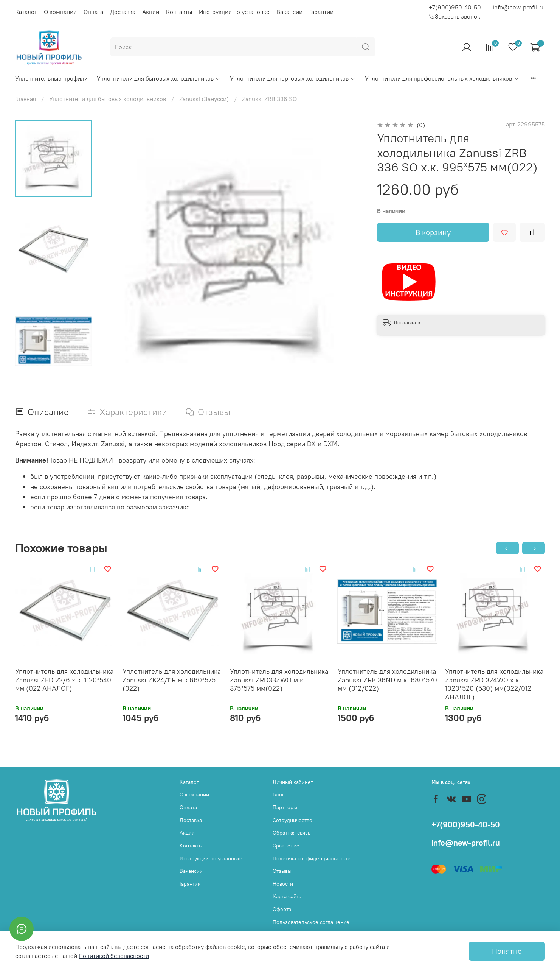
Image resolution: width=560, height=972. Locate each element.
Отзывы (282, 871)
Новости (283, 884)
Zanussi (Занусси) (204, 99)
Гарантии (321, 12)
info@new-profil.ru (519, 7)
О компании (60, 12)
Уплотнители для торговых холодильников (293, 78)
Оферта (282, 909)
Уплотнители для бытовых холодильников (159, 78)
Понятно (507, 951)
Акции (151, 12)
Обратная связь (292, 833)
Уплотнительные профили (51, 78)
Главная (26, 99)
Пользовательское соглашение (311, 922)
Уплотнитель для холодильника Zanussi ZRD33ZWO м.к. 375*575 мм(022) (279, 680)
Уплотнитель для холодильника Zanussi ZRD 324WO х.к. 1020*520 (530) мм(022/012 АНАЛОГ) (494, 684)
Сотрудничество (292, 820)
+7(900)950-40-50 (455, 7)
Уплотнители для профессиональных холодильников (442, 78)
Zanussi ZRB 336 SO (269, 99)
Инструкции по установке (234, 12)
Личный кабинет (293, 782)
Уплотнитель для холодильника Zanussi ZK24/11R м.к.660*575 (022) (172, 680)
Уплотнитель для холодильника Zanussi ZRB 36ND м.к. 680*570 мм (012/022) (387, 680)
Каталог (26, 12)
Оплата (93, 12)
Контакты (179, 12)
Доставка (123, 12)
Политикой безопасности (114, 956)
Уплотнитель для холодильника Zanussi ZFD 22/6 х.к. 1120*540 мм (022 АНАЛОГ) (64, 680)
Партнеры (285, 807)
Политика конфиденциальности (312, 858)
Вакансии (289, 12)
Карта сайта (287, 896)
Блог (278, 794)
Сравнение (286, 846)
